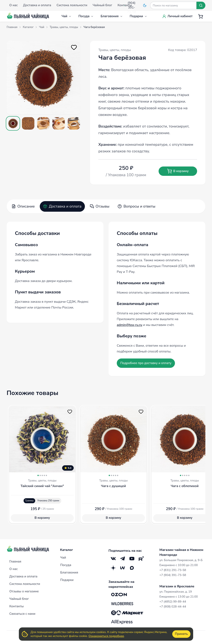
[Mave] (122, 568)
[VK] (113, 559)
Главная (15, 561)
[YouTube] (132, 559)
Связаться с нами (22, 614)
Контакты (17, 606)
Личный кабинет (177, 16)
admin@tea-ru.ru (129, 325)
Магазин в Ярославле (177, 586)
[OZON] (119, 595)
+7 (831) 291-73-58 (173, 570)
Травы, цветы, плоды (115, 50)
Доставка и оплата (62, 206)
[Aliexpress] (122, 622)
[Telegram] (122, 559)
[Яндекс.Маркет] (127, 613)
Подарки (139, 16)
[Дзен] (113, 568)
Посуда (86, 16)
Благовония (112, 16)
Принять (181, 634)
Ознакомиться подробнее (106, 636)
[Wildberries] (122, 604)
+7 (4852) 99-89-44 (173, 602)
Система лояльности (25, 584)
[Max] (132, 568)
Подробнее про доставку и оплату (146, 363)
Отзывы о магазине (24, 591)
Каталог (67, 550)
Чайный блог (19, 599)
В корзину (178, 171)
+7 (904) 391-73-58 (173, 575)
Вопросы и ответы (136, 206)
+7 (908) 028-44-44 (173, 607)
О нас (13, 569)
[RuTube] (141, 559)
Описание (23, 206)
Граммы (29, 501)
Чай (66, 16)
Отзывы (100, 206)
